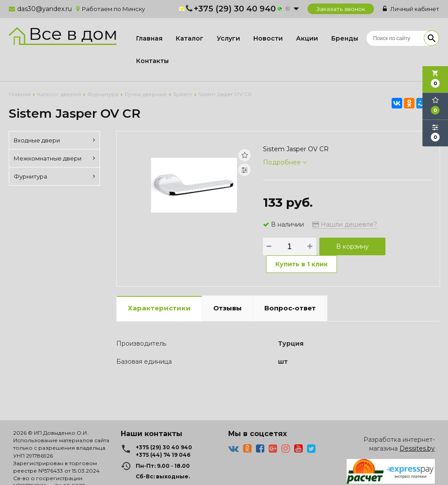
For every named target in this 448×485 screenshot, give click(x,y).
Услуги (228, 38)
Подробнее (285, 162)
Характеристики (159, 308)
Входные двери (54, 140)
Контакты (152, 61)
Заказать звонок (341, 9)
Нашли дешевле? (345, 224)
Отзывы (228, 308)
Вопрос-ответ (290, 308)
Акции (307, 38)
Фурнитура (54, 176)
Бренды (345, 38)
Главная (149, 38)
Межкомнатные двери (54, 158)
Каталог (190, 38)
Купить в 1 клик (302, 264)
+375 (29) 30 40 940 (235, 9)
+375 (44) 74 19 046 (163, 455)
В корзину (352, 246)
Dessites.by (417, 448)
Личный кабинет (411, 9)
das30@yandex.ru (44, 9)
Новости (268, 38)
